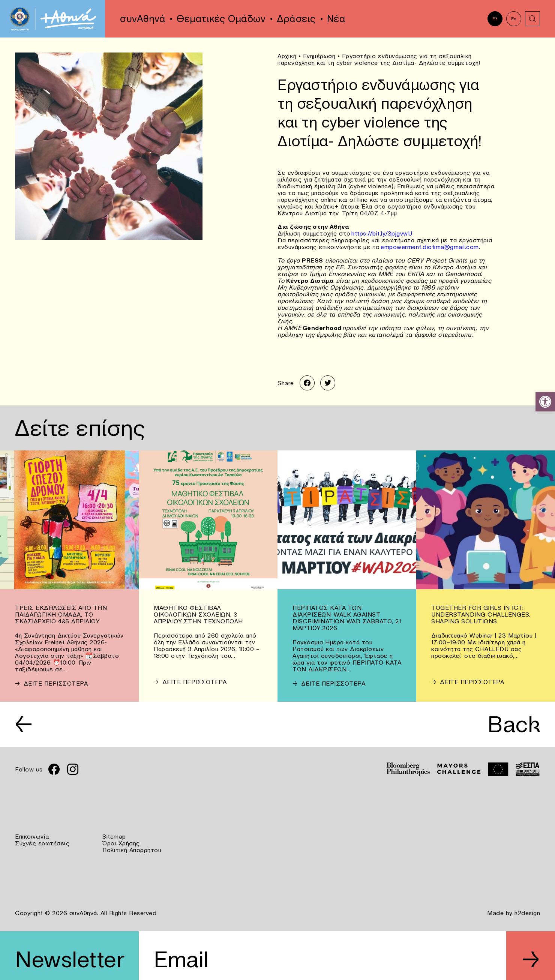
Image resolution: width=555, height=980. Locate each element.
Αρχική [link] (287, 56)
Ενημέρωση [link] (319, 56)
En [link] (514, 19)
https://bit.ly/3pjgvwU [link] (382, 233)
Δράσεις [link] (296, 19)
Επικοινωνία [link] (32, 836)
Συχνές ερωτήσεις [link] (42, 843)
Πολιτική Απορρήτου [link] (132, 850)
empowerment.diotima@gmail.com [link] (430, 247)
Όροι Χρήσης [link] (121, 843)
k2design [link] (527, 913)
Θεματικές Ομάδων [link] (221, 19)
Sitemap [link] (114, 836)
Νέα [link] (336, 19)
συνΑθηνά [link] (143, 19)
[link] (545, 402)
